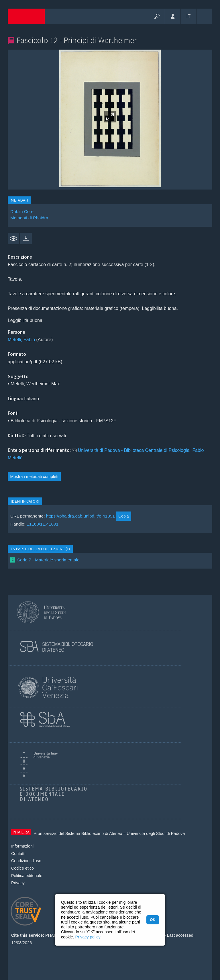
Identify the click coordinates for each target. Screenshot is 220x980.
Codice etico (22, 868)
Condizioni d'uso (26, 861)
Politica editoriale (27, 876)
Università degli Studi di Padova (156, 833)
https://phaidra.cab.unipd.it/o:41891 (80, 516)
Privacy (18, 883)
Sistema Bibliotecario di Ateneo (94, 833)
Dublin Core (22, 211)
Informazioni (22, 846)
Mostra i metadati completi (34, 477)
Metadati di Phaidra (29, 218)
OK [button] (153, 920)
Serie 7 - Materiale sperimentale (48, 560)
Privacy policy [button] (88, 937)
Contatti (18, 854)
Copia (123, 516)
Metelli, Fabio (21, 340)
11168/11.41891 (43, 524)
